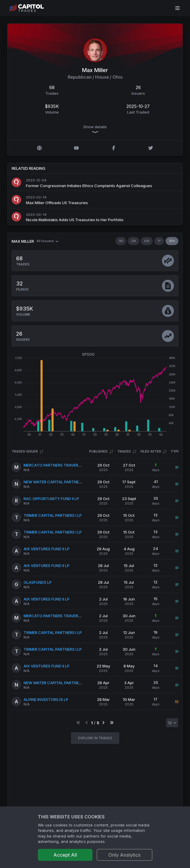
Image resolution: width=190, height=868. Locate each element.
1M (121, 241)
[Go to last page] (112, 723)
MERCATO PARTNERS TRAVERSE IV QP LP (61, 465)
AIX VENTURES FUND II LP (47, 548)
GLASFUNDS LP (38, 582)
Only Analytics (124, 855)
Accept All (65, 855)
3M (133, 241)
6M (147, 241)
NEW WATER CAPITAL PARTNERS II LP (58, 482)
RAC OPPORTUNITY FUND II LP (51, 498)
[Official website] (39, 148)
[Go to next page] (103, 723)
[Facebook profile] (114, 148)
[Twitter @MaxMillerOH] (151, 148)
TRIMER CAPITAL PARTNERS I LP (53, 515)
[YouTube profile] (76, 148)
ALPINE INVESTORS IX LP (46, 699)
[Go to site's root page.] (33, 8)
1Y (159, 241)
